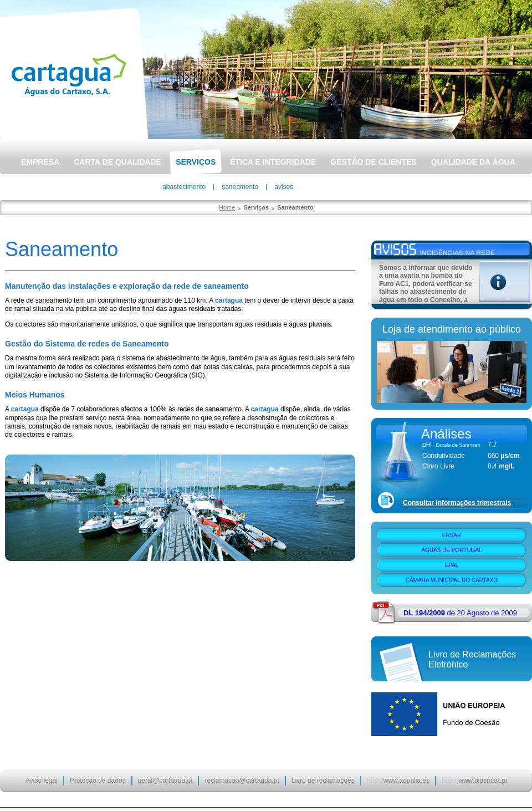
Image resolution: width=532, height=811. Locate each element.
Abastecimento (184, 187)
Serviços (196, 162)
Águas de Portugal (451, 550)
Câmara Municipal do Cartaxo (452, 580)
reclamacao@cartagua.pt (242, 781)
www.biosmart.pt (474, 781)
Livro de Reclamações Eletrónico (472, 659)
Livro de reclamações (323, 781)
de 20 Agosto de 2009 (460, 613)
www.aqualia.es (398, 781)
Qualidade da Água (473, 162)
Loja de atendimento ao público (452, 329)
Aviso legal (42, 781)
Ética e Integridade (273, 162)
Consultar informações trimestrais (457, 503)
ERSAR (452, 535)
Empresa (40, 162)
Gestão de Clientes (374, 162)
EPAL (452, 565)
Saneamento (240, 187)
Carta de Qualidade (117, 162)
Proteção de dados (98, 781)
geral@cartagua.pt (165, 781)
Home (227, 207)
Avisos (284, 187)
